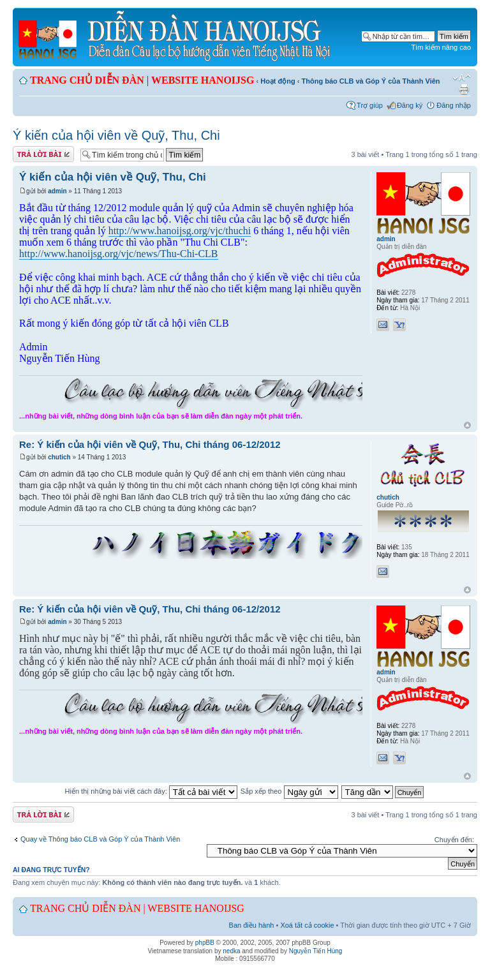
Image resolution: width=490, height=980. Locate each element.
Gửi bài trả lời (43, 154)
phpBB (205, 943)
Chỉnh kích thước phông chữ (462, 78)
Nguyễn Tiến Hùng (316, 951)
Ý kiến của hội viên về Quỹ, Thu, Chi (116, 135)
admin (57, 191)
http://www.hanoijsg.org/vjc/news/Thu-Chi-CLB (119, 254)
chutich (59, 457)
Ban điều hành (252, 925)
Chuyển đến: (454, 840)
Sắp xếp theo (289, 791)
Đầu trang (467, 426)
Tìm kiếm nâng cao (441, 47)
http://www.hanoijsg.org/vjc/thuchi (180, 231)
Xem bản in (464, 89)
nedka (231, 951)
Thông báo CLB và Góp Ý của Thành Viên (371, 81)
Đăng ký (410, 105)
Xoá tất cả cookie (307, 925)
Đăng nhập (454, 105)
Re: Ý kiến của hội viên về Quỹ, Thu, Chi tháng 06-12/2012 (150, 444)
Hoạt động (278, 81)
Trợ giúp (370, 105)
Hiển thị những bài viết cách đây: (151, 791)
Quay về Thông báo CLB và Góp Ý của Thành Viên (100, 839)
